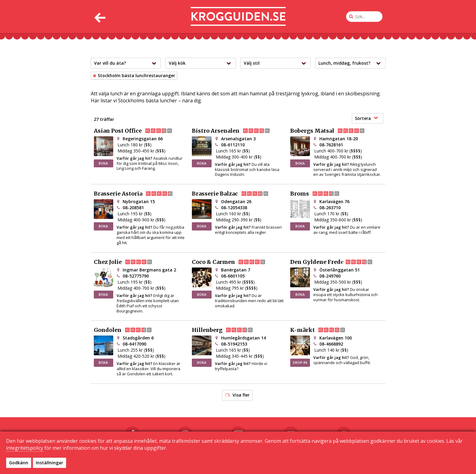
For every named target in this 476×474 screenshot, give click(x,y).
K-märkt (323, 330)
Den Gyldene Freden (336, 262)
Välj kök (201, 63)
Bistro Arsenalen (236, 131)
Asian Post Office (138, 131)
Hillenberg (227, 330)
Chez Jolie (128, 262)
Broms (320, 194)
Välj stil (276, 63)
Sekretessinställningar (313, 462)
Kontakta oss (224, 462)
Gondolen (128, 330)
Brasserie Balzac (235, 194)
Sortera (366, 118)
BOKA (103, 163)
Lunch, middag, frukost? (351, 63)
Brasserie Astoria (138, 194)
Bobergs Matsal (332, 131)
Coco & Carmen (233, 262)
